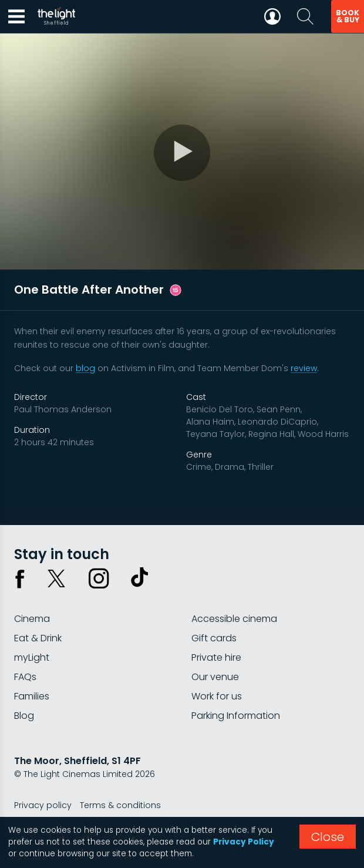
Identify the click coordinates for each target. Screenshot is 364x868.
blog (85, 368)
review (304, 368)
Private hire (216, 657)
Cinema (32, 619)
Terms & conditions (120, 805)
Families (32, 696)
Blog (24, 716)
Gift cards (214, 638)
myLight (32, 657)
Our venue (215, 677)
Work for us (217, 696)
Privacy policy (43, 805)
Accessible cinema (234, 619)
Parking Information (236, 716)
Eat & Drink (38, 638)
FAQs (25, 677)
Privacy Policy (244, 842)
